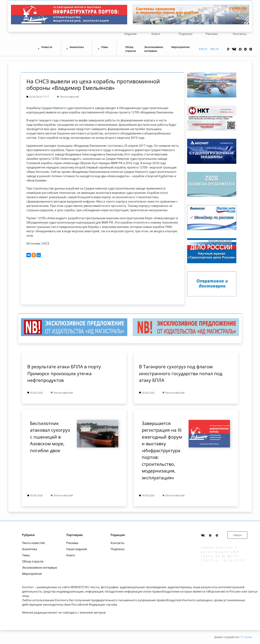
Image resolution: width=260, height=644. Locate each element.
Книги (156, 34)
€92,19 (214, 49)
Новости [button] (47, 47)
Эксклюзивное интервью (154, 49)
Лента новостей (33, 543)
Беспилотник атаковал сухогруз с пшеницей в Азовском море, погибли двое (50, 437)
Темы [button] (105, 47)
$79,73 (203, 49)
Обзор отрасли (131, 49)
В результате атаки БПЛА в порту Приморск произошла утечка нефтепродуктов (64, 373)
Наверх (237, 535)
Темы (26, 555)
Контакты (240, 34)
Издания (130, 34)
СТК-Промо (246, 637)
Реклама (212, 34)
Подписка (186, 34)
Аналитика (30, 549)
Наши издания (77, 549)
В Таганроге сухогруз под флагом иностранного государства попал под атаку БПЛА (181, 373)
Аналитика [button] (77, 47)
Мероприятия (180, 47)
